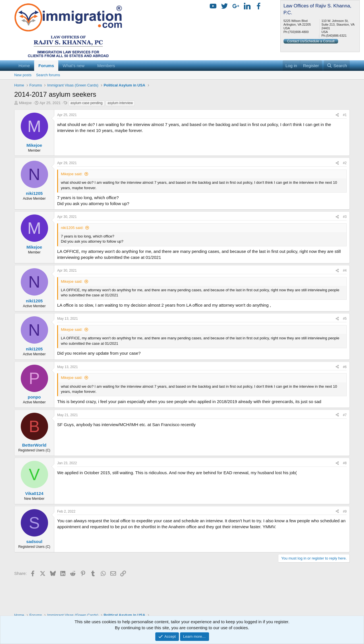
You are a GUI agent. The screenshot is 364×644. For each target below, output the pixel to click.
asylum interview (120, 103)
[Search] (337, 66)
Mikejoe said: (72, 174)
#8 (345, 463)
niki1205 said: (72, 228)
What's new (74, 66)
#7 (345, 415)
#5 (345, 319)
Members (106, 66)
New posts (23, 75)
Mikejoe (25, 103)
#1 (345, 115)
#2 (345, 163)
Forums (46, 66)
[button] (89, 66)
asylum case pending (87, 103)
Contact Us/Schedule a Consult (311, 41)
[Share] (337, 115)
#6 (345, 367)
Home (24, 66)
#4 (345, 271)
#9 (345, 511)
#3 (345, 217)
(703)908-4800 (298, 32)
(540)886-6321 (336, 36)
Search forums (48, 75)
